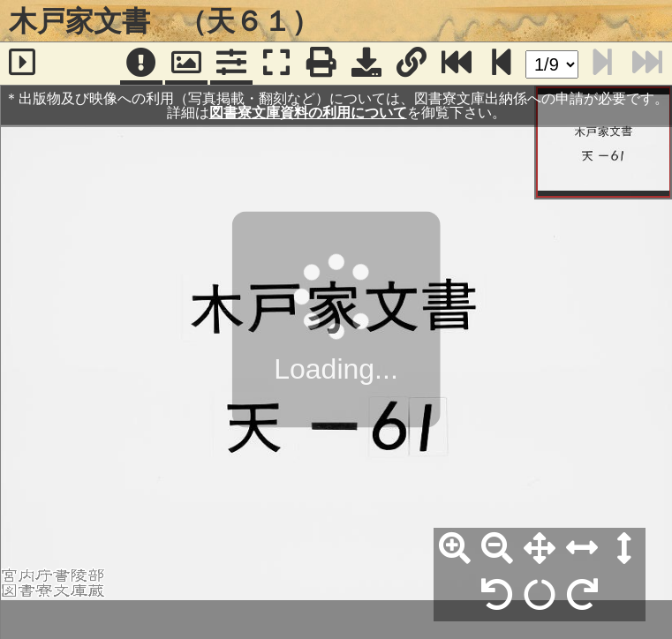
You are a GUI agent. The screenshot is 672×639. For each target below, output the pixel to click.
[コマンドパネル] (231, 64)
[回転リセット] (540, 596)
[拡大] (455, 549)
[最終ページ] (457, 64)
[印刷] (321, 64)
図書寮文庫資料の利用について (308, 113)
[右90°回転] (582, 596)
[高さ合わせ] (624, 549)
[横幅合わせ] (582, 549)
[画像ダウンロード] (366, 64)
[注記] (141, 64)
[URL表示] (412, 64)
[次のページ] (502, 64)
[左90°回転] (497, 596)
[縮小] (497, 549)
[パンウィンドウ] (186, 64)
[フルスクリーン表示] (276, 64)
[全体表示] (540, 549)
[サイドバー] (23, 64)
